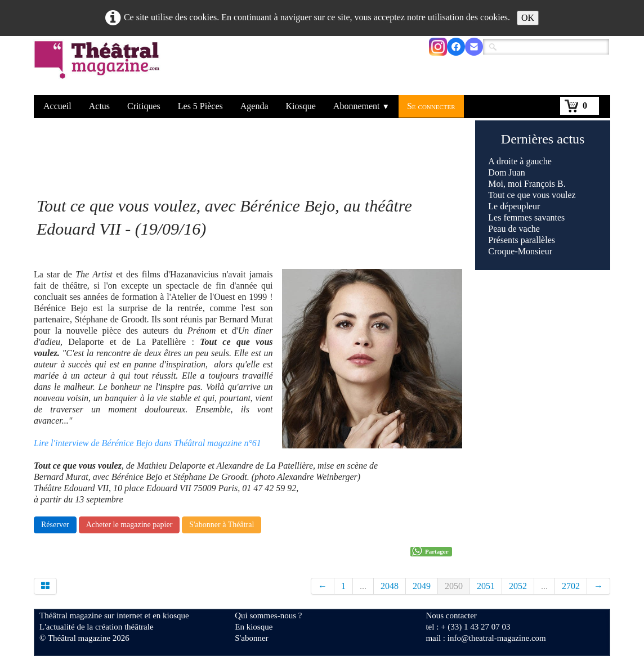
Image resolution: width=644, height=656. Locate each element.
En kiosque (254, 627)
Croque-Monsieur (520, 251)
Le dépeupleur (514, 206)
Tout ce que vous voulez (532, 195)
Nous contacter (451, 615)
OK (528, 18)
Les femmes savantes (526, 217)
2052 (518, 586)
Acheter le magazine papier (129, 525)
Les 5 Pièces (200, 106)
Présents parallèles (522, 240)
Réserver (55, 525)
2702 (571, 586)
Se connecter (431, 106)
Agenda (254, 106)
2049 (422, 586)
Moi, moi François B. (527, 184)
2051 (486, 586)
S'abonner (251, 638)
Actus (99, 106)
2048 (390, 586)
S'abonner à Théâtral (222, 525)
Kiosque (301, 106)
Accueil (57, 106)
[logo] (99, 67)
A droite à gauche (520, 161)
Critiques (144, 106)
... (363, 586)
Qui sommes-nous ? (268, 615)
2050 (454, 586)
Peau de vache (514, 229)
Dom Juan (506, 172)
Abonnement (361, 106)
